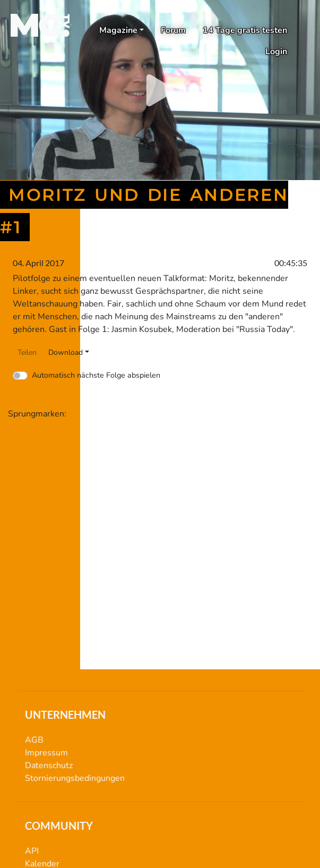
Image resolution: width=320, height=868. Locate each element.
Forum (173, 30)
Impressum (46, 753)
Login (276, 52)
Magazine (118, 30)
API (32, 851)
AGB (34, 740)
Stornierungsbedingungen (75, 778)
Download (66, 352)
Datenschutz (49, 765)
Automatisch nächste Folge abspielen (96, 375)
